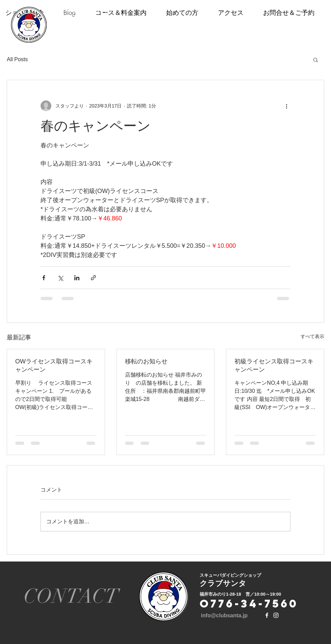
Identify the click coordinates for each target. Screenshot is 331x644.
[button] (316, 59)
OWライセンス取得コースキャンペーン (54, 365)
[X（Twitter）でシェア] (60, 278)
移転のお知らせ (146, 361)
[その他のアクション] (286, 106)
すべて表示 (312, 336)
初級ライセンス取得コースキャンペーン (274, 365)
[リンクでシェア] (93, 278)
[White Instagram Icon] (276, 615)
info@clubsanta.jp (224, 615)
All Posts (17, 59)
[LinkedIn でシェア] (77, 278)
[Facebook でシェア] (44, 278)
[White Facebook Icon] (267, 615)
